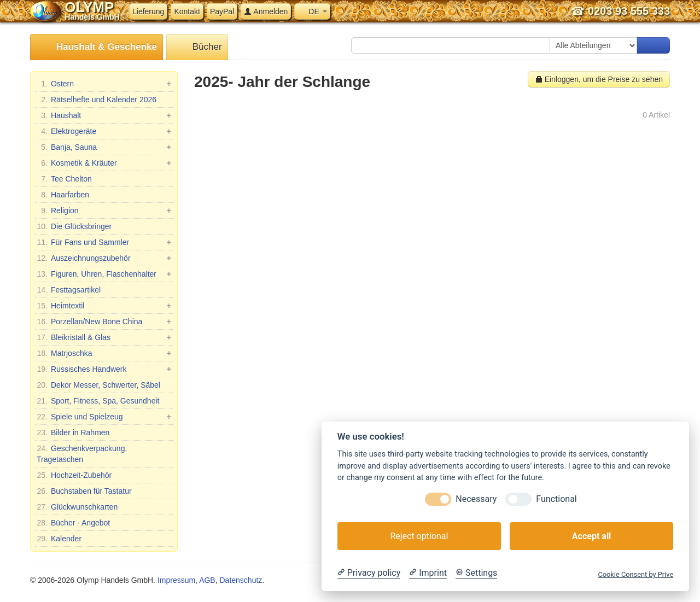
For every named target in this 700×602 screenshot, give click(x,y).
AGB (207, 580)
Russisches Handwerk (104, 369)
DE (312, 11)
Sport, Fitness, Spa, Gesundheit (98, 401)
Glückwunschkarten (77, 507)
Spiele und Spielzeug (104, 417)
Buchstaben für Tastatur (84, 491)
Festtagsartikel (69, 290)
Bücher (197, 47)
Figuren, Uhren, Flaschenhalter (104, 274)
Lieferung (148, 11)
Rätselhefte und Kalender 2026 (97, 100)
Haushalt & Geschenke (97, 47)
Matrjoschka (104, 353)
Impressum (176, 580)
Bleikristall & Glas (104, 337)
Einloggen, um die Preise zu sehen (599, 79)
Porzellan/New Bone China (104, 322)
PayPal (222, 11)
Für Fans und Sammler (104, 242)
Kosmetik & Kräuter (104, 163)
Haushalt (104, 115)
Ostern (104, 84)
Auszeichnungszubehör (104, 258)
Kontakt (187, 11)
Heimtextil (104, 306)
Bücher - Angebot (73, 523)
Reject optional (419, 536)
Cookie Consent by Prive (635, 574)
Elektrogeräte (104, 131)
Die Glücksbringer (74, 226)
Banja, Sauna (104, 147)
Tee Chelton (64, 179)
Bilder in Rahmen (73, 432)
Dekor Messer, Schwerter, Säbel (98, 385)
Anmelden (266, 11)
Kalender (59, 539)
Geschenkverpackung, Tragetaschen (82, 453)
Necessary (476, 499)
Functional (556, 499)
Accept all (591, 536)
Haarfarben (63, 195)
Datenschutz (241, 580)
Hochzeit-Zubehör (74, 475)
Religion (104, 211)
